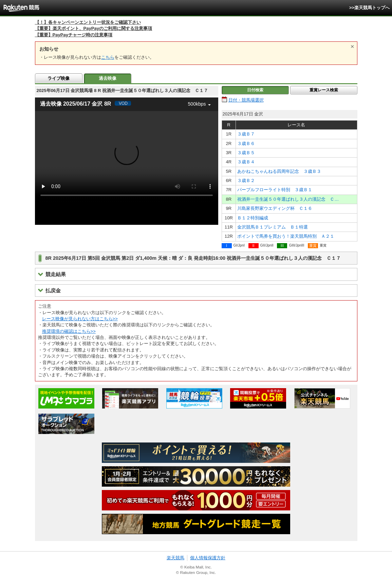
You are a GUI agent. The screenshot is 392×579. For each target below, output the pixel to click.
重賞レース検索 (324, 90)
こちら (108, 57)
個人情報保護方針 (208, 558)
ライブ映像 (59, 78)
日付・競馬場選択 (246, 100)
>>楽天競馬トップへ (369, 8)
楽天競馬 (175, 558)
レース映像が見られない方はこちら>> (80, 319)
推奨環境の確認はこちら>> (69, 331)
